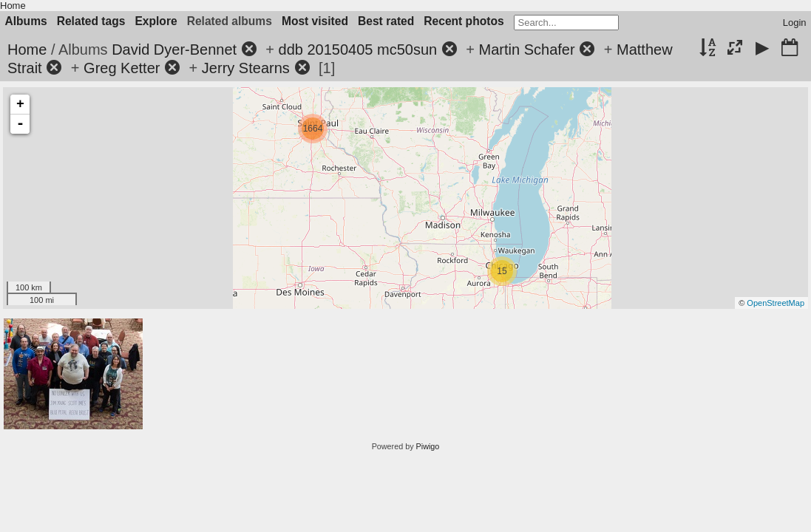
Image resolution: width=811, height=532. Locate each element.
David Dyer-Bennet (174, 50)
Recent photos (464, 21)
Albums (26, 21)
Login (795, 23)
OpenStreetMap (776, 303)
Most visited (315, 21)
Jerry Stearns (246, 68)
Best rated (386, 21)
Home (13, 6)
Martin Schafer (527, 50)
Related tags (91, 21)
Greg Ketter (122, 68)
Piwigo (428, 446)
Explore (156, 21)
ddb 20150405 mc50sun (358, 50)
